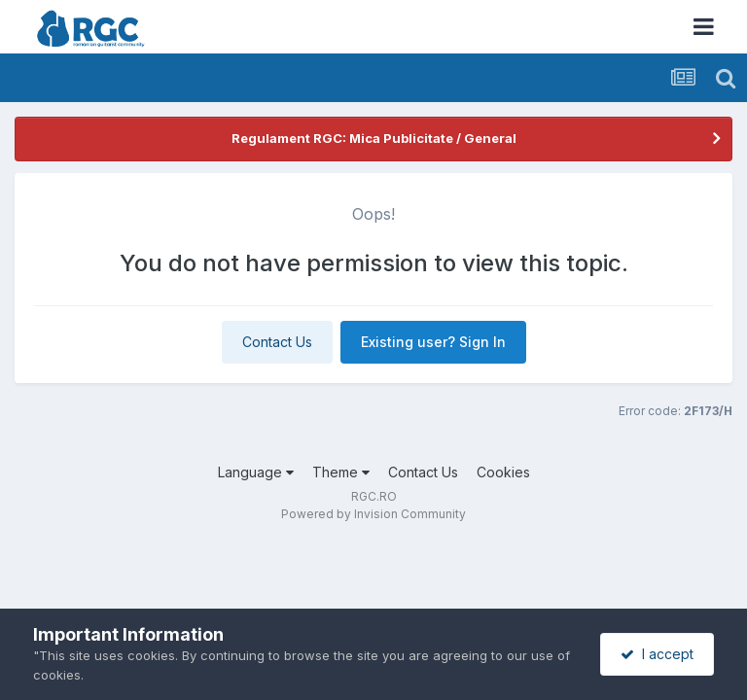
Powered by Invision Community (373, 514)
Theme (341, 472)
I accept (657, 654)
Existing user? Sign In (433, 342)
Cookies (503, 472)
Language (256, 472)
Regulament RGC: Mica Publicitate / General (374, 138)
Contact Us (277, 342)
